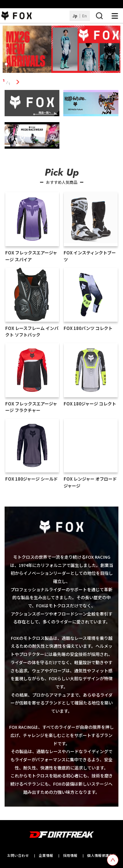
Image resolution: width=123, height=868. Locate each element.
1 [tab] (18, 82)
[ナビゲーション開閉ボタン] (115, 16)
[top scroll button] (113, 860)
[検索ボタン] (99, 16)
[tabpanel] (62, 50)
